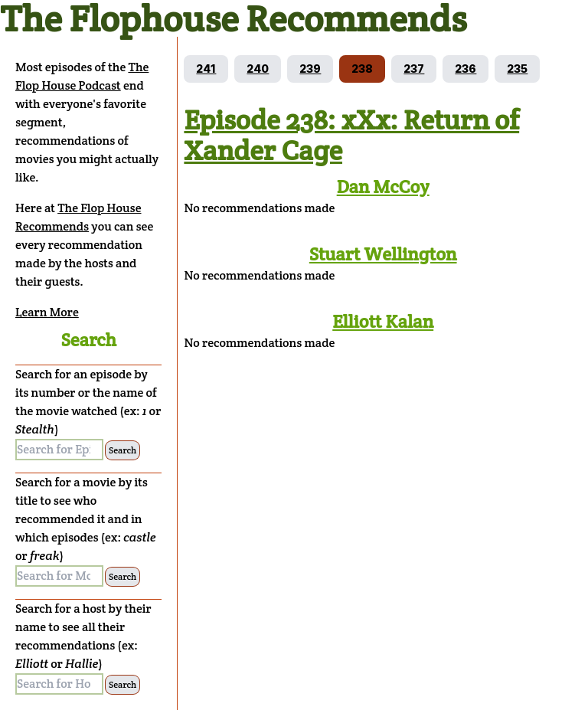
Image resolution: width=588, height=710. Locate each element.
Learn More (47, 312)
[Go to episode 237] (414, 69)
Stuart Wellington (383, 254)
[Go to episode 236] (465, 69)
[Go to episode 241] (206, 69)
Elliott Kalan (383, 321)
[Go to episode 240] (258, 69)
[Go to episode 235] (517, 69)
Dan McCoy (383, 186)
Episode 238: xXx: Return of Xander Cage (351, 135)
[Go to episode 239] (310, 69)
